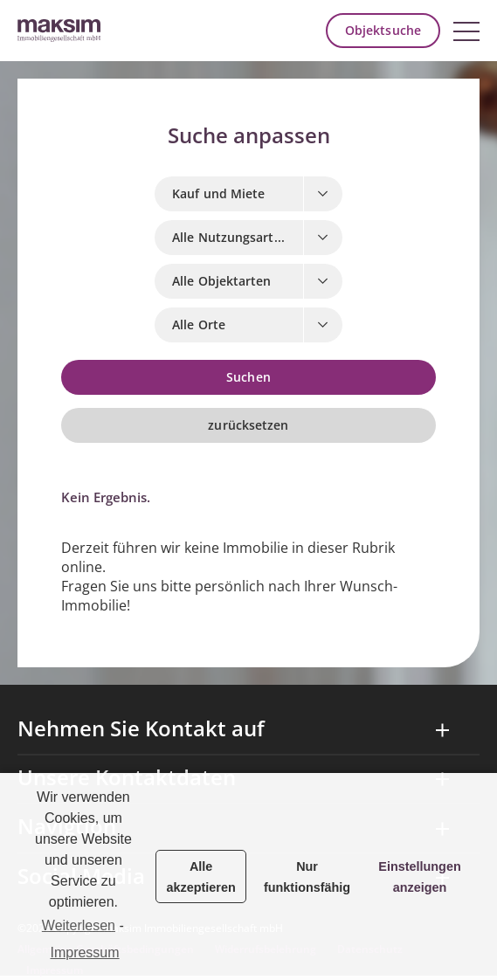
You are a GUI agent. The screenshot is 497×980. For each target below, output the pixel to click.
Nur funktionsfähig (307, 877)
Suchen (248, 377)
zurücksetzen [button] (248, 425)
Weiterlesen (79, 925)
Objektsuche (383, 31)
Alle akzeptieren (201, 877)
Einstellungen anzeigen (419, 877)
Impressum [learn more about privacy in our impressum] (84, 952)
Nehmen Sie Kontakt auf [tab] (141, 729)
